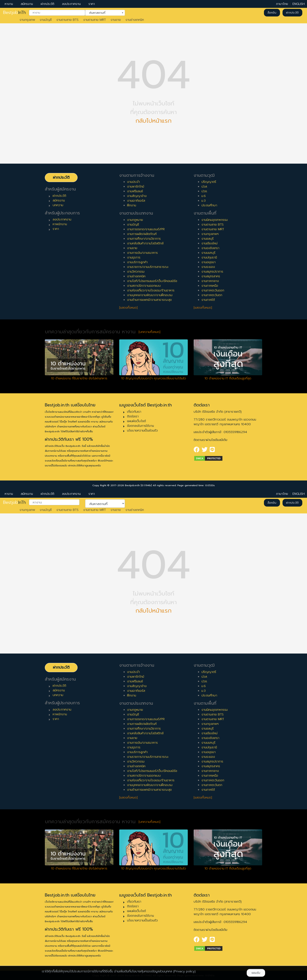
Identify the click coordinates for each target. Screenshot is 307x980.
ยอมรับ (256, 973)
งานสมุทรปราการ (212, 272)
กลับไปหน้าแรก (153, 121)
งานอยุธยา (209, 262)
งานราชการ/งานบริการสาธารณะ (148, 267)
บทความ (58, 205)
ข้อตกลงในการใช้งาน (140, 426)
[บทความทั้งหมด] (149, 332)
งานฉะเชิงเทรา (210, 248)
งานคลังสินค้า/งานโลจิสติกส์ (145, 243)
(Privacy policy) (184, 971)
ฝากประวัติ (47, 4)
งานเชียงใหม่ (209, 243)
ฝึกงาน (132, 205)
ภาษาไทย (282, 4)
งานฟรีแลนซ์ (135, 191)
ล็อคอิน (272, 13)
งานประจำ (133, 182)
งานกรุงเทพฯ (210, 234)
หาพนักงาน (60, 224)
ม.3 (204, 201)
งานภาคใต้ (208, 300)
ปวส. (205, 187)
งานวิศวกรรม (136, 272)
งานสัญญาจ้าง (137, 196)
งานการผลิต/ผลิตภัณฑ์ (142, 234)
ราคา (92, 4)
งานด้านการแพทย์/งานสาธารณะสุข (149, 300)
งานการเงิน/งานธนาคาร (142, 253)
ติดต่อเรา (133, 416)
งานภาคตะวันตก (212, 295)
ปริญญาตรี (209, 182)
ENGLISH (299, 4)
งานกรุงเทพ (27, 20)
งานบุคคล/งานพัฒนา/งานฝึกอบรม (150, 295)
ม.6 (204, 196)
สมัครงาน (27, 4)
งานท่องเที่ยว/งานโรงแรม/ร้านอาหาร (151, 290)
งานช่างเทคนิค (135, 20)
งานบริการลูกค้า (137, 262)
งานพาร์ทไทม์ (136, 187)
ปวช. (205, 191)
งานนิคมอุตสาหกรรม (215, 220)
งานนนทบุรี (208, 253)
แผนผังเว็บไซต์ (136, 421)
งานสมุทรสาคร (211, 276)
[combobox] (57, 13)
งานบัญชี (46, 20)
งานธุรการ (134, 257)
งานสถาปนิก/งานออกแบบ (144, 286)
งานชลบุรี (208, 239)
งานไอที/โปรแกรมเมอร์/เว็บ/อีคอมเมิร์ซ (152, 281)
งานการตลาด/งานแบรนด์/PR (146, 229)
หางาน (9, 4)
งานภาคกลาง (210, 281)
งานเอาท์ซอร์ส (136, 201)
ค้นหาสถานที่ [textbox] (103, 12)
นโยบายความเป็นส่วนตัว (142, 431)
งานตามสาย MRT (95, 20)
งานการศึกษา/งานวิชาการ (144, 239)
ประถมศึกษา (209, 205)
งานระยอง (208, 267)
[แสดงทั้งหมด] (128, 308)
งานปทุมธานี (209, 257)
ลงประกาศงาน (71, 4)
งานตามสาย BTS (67, 20)
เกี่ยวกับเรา (134, 412)
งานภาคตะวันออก (213, 290)
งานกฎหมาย (135, 220)
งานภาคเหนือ (210, 286)
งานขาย (116, 20)
